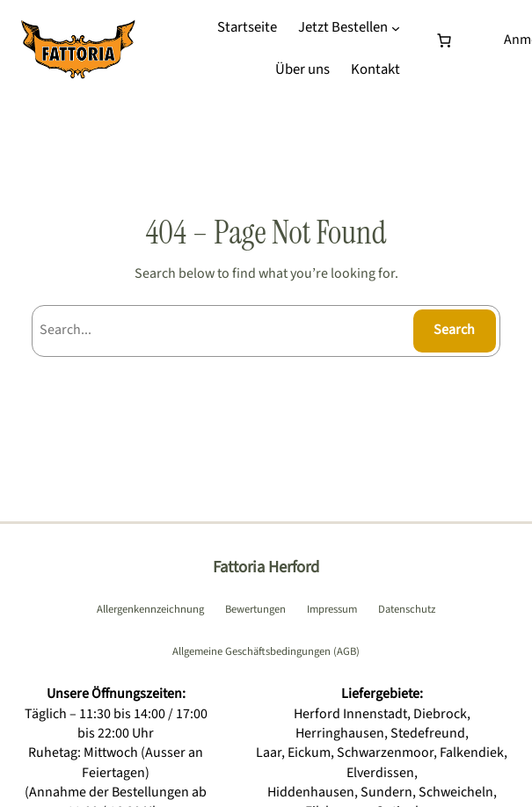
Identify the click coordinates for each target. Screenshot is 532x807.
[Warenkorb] (448, 40)
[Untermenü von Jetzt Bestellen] (396, 28)
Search (454, 330)
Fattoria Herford (266, 567)
